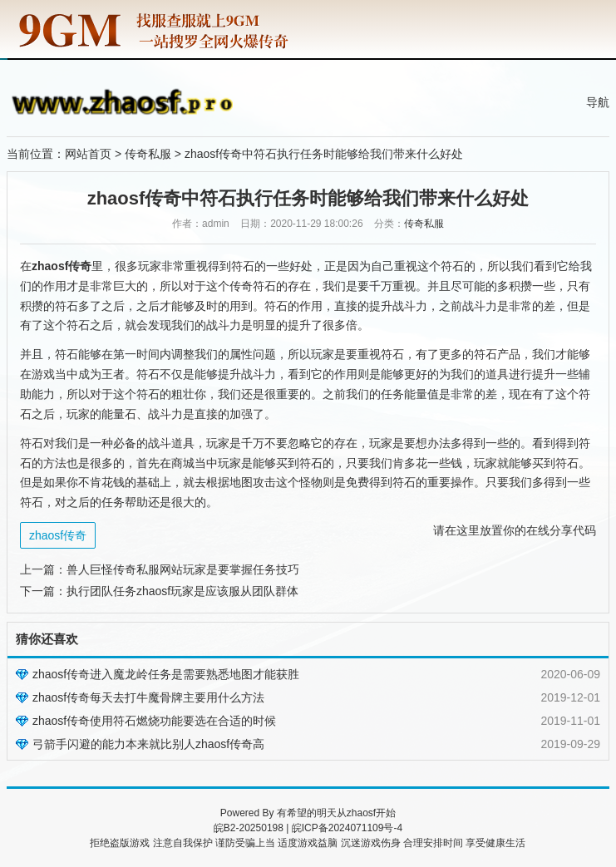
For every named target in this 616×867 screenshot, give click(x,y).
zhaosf (361, 813)
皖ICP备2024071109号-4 (347, 828)
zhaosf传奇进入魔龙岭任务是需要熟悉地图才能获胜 (166, 674)
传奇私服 (148, 154)
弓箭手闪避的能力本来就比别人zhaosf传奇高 (148, 744)
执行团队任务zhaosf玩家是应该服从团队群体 (182, 591)
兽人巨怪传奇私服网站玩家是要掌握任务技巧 (183, 569)
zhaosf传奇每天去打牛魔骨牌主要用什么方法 (148, 697)
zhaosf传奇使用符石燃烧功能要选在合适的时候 (154, 721)
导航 (598, 102)
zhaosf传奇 (58, 535)
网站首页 (88, 154)
